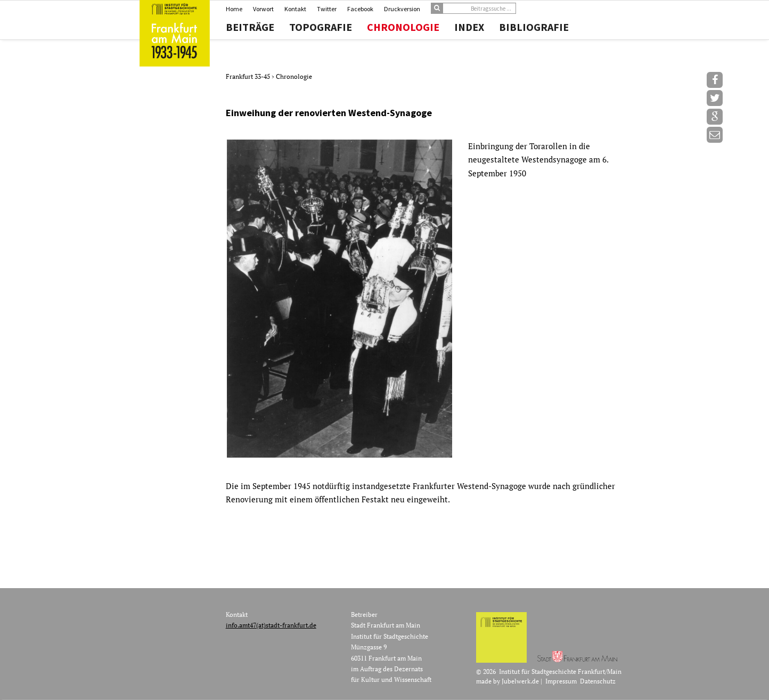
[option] (426, 299)
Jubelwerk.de (520, 681)
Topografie (321, 27)
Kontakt (295, 9)
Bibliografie (534, 27)
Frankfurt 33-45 (249, 76)
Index (469, 27)
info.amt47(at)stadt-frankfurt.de (271, 625)
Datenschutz (598, 681)
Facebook (360, 9)
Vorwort (263, 9)
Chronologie (403, 27)
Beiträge (250, 27)
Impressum (561, 681)
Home (234, 9)
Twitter (327, 9)
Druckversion (402, 9)
